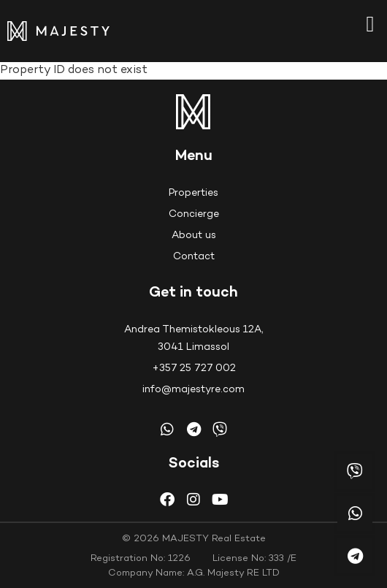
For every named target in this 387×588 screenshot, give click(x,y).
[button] (370, 24)
